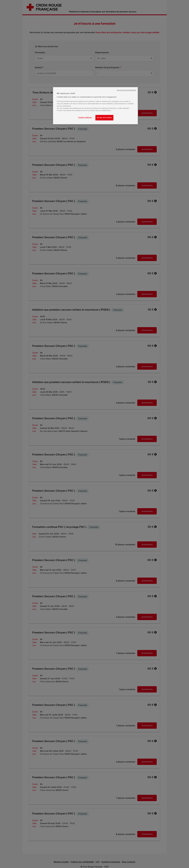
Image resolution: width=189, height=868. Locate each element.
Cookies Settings (85, 117)
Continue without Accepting (126, 90)
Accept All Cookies (104, 118)
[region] (95, 106)
